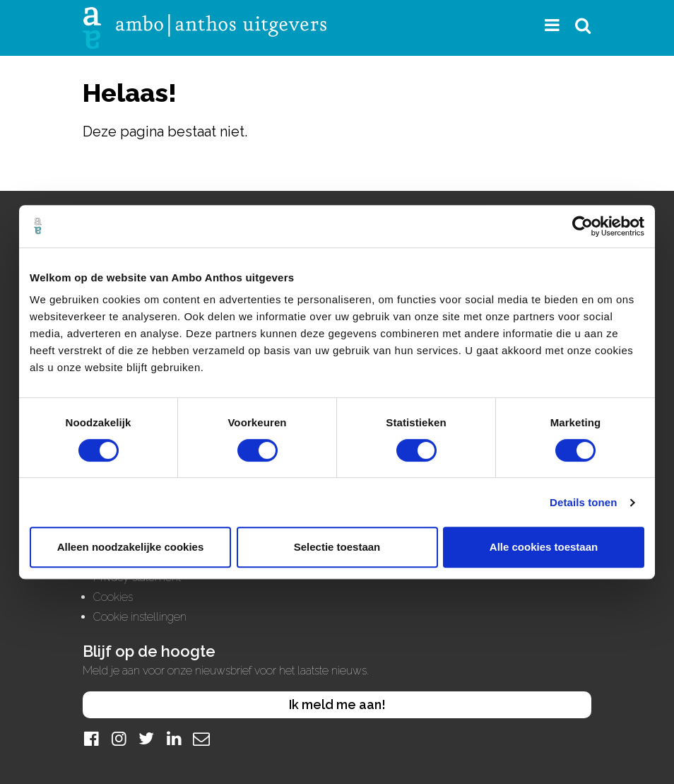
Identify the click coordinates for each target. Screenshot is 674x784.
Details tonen (583, 502)
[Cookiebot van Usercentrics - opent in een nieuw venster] (583, 226)
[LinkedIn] (174, 738)
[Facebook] (91, 738)
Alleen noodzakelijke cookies (131, 547)
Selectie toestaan (337, 547)
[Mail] (201, 738)
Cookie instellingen (140, 617)
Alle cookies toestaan (544, 547)
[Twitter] (146, 738)
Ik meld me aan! (337, 704)
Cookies (113, 597)
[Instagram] (119, 738)
